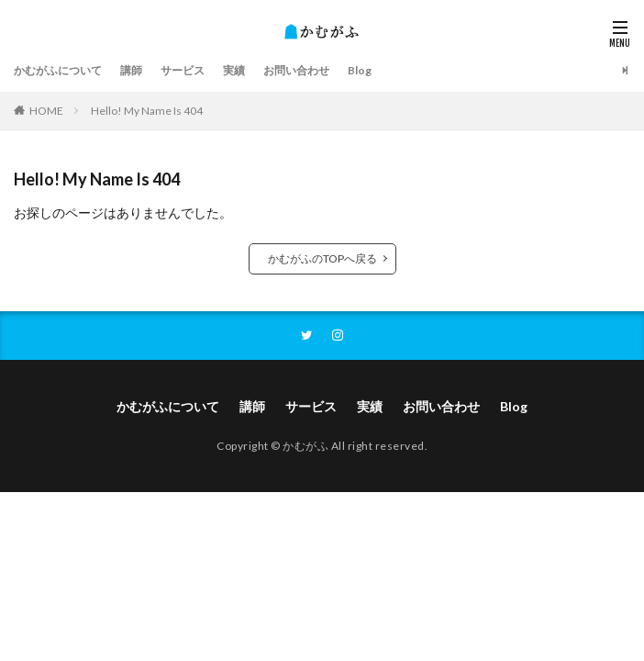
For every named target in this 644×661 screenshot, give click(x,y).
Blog (360, 70)
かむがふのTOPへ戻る (322, 258)
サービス (183, 70)
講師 (131, 70)
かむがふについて (58, 70)
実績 (234, 70)
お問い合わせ (296, 70)
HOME (46, 111)
